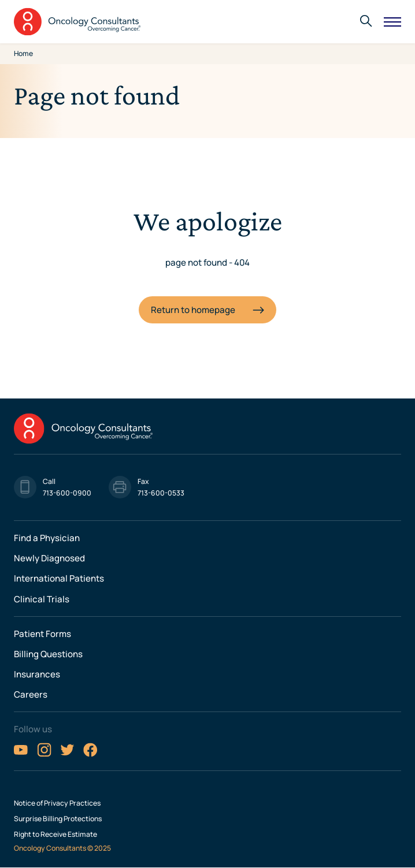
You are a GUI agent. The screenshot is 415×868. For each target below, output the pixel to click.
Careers (31, 694)
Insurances (37, 674)
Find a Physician (47, 538)
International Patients (59, 578)
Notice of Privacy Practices (57, 803)
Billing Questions (48, 654)
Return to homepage (193, 310)
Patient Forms (42, 634)
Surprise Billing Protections (58, 819)
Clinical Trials (42, 599)
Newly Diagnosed (49, 558)
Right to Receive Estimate (55, 835)
